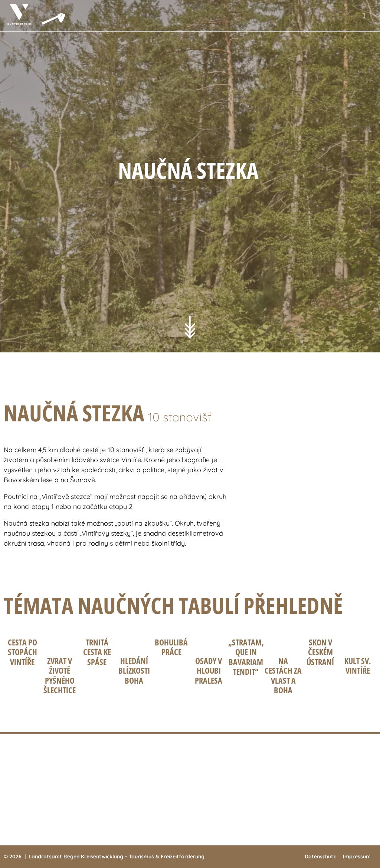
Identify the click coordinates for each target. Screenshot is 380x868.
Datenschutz (320, 857)
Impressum (357, 857)
